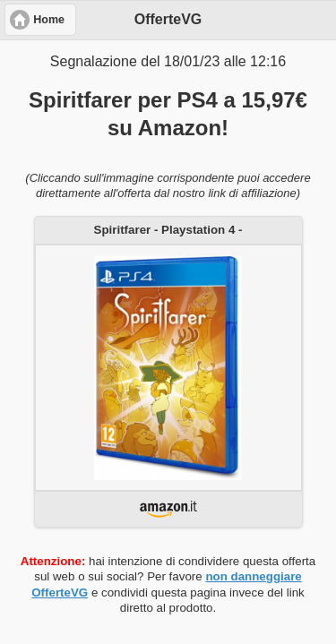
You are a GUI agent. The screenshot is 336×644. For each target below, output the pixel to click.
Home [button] (49, 20)
